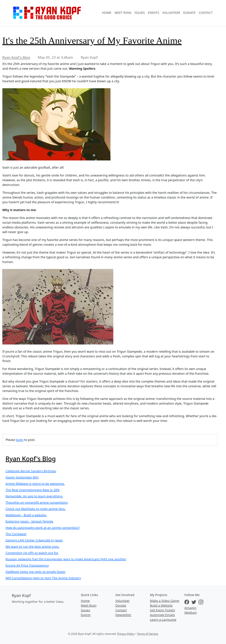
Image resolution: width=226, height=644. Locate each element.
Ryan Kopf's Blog (16, 57)
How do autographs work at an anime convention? (43, 528)
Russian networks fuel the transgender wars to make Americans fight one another (66, 559)
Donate (189, 13)
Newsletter (123, 615)
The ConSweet (16, 534)
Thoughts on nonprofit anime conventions (37, 503)
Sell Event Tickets (162, 610)
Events (153, 13)
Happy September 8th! (22, 477)
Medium (191, 612)
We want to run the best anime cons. (32, 547)
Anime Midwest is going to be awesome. (35, 484)
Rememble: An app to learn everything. (34, 496)
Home (107, 13)
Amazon (190, 608)
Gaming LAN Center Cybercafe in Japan (34, 540)
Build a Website (161, 605)
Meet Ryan (123, 13)
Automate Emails (162, 615)
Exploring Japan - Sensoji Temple (29, 521)
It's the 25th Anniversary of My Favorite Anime (92, 41)
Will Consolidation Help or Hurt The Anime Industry (43, 578)
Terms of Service (148, 634)
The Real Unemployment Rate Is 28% (33, 490)
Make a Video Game (165, 601)
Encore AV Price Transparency (27, 565)
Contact (206, 13)
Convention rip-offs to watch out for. (32, 553)
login (20, 440)
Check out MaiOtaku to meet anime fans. (36, 509)
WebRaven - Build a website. (26, 515)
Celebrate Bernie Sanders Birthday (31, 471)
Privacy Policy (126, 634)
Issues (140, 13)
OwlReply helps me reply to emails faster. (36, 572)
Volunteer (171, 13)
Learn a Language (163, 620)
